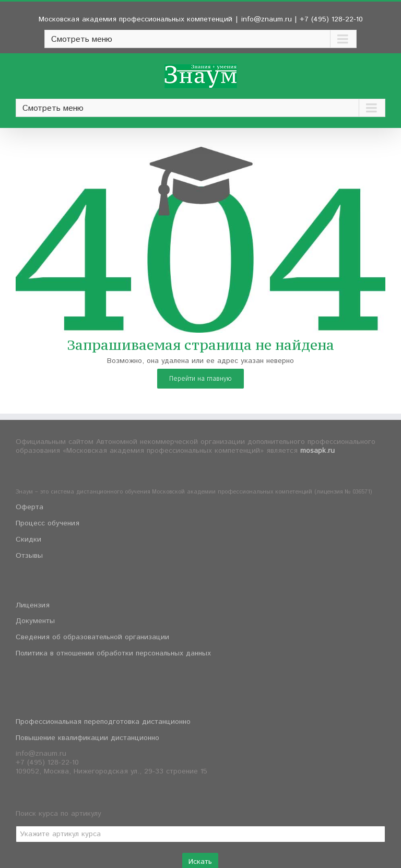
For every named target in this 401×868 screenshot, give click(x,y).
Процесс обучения (48, 523)
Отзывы (29, 556)
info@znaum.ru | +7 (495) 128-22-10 (302, 19)
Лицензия (33, 605)
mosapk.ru (317, 451)
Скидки (28, 539)
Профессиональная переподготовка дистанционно (103, 722)
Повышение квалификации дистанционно (87, 738)
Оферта (30, 507)
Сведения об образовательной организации (92, 637)
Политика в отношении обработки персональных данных (113, 653)
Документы (35, 621)
